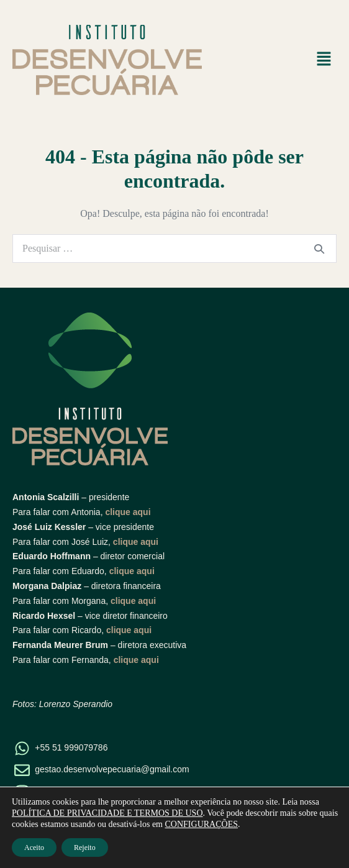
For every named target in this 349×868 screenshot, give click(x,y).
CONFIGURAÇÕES (202, 824)
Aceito (34, 847)
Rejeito (85, 847)
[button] (324, 60)
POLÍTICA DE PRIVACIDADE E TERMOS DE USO (107, 813)
